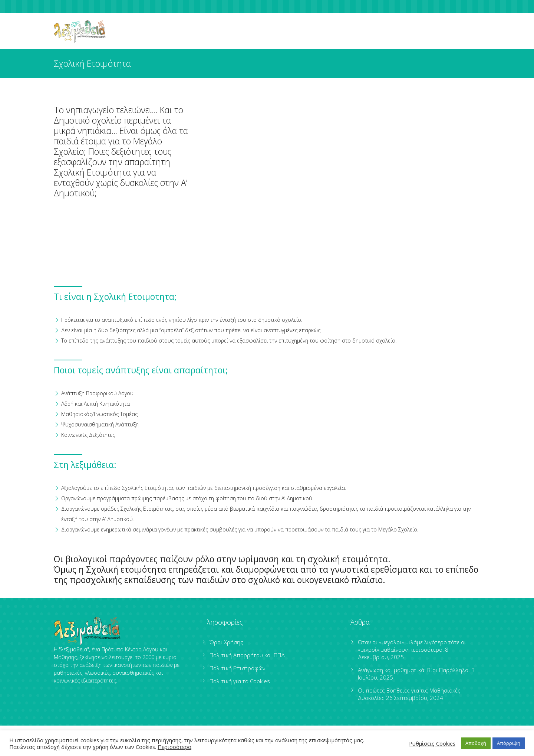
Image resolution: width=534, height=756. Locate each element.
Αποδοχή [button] (476, 743)
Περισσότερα (174, 747)
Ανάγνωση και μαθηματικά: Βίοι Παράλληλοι (414, 670)
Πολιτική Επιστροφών (237, 668)
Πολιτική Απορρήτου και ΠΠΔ (247, 655)
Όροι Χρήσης (226, 642)
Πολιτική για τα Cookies (240, 681)
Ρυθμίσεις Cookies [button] (432, 743)
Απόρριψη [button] (509, 743)
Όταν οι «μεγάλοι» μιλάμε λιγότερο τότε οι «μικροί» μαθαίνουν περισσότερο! (412, 646)
